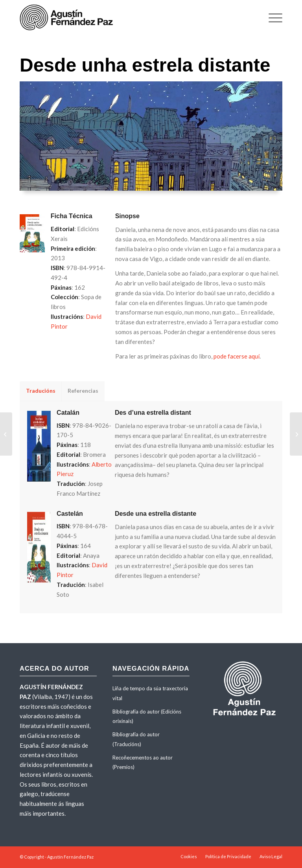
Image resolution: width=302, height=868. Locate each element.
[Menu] (272, 18)
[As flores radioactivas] (6, 434)
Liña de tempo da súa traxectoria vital (150, 693)
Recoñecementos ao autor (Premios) (143, 762)
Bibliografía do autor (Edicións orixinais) (147, 716)
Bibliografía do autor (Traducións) (136, 739)
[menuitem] (272, 18)
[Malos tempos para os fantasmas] (296, 434)
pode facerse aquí (237, 356)
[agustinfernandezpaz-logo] (68, 18)
